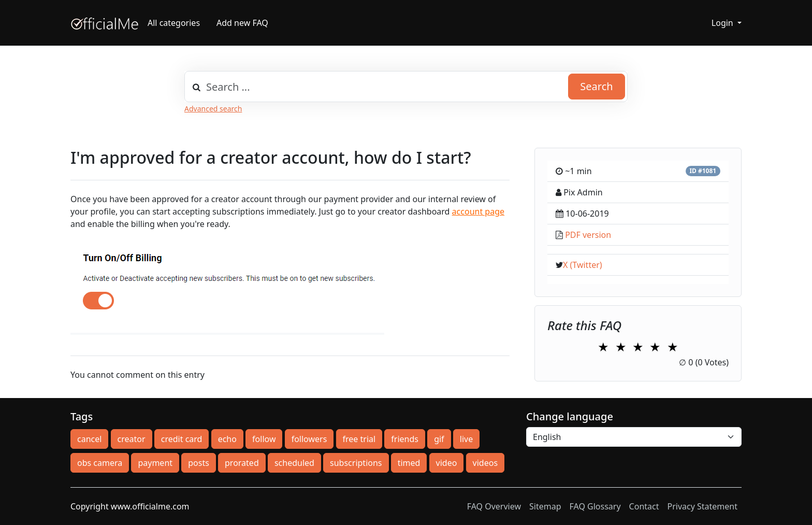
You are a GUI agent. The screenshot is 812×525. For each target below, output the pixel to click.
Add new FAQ (242, 23)
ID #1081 (703, 171)
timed (409, 463)
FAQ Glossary (595, 506)
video (447, 463)
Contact (644, 506)
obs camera (100, 463)
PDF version (588, 235)
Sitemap (545, 506)
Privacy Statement (702, 506)
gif (439, 439)
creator (132, 439)
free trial (359, 439)
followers (309, 439)
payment (155, 463)
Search (596, 86)
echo (227, 439)
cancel (89, 439)
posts (199, 463)
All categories (174, 23)
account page (478, 211)
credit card (182, 439)
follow (264, 439)
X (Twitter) (583, 265)
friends (405, 439)
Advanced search (213, 109)
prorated (242, 463)
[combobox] (406, 87)
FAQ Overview (494, 506)
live (466, 439)
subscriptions (356, 463)
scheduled (294, 463)
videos (485, 463)
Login (723, 23)
